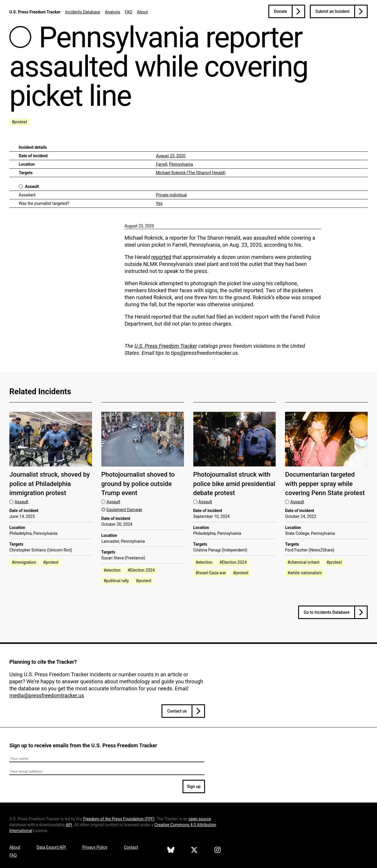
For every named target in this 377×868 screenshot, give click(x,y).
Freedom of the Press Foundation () (119, 819)
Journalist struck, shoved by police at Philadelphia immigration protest (49, 484)
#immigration (24, 562)
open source (200, 819)
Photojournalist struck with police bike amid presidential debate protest (234, 484)
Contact (131, 847)
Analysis (112, 12)
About (142, 12)
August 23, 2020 (171, 156)
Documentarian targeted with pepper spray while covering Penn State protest (325, 484)
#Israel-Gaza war (211, 573)
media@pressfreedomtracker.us (47, 695)
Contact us (177, 711)
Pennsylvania (181, 164)
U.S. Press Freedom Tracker (35, 12)
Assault (32, 186)
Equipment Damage (124, 510)
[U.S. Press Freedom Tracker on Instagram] (218, 851)
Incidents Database (83, 12)
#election (112, 570)
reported (161, 257)
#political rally (116, 581)
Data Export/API (51, 847)
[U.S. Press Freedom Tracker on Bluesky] (171, 851)
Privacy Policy (95, 847)
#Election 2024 (141, 570)
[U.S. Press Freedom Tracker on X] (194, 851)
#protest (19, 122)
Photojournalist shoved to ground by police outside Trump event (138, 484)
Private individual (171, 195)
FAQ (129, 12)
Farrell (162, 164)
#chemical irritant (303, 562)
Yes (159, 203)
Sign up (194, 786)
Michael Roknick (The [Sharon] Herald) (191, 173)
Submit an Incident (332, 11)
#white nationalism (305, 573)
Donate (280, 11)
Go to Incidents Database (327, 612)
